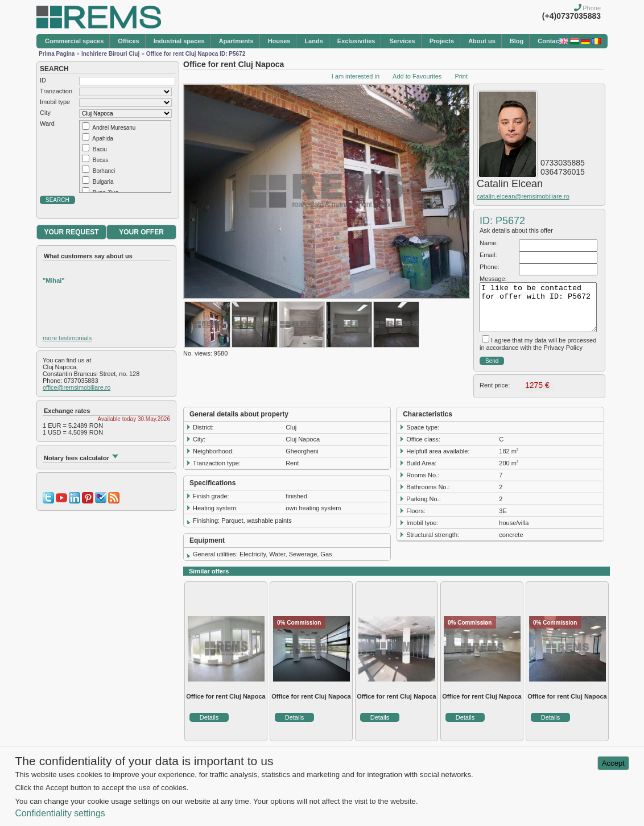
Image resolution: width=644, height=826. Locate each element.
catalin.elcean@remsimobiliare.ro (523, 196)
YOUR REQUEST (71, 232)
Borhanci (104, 171)
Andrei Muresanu (114, 128)
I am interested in (356, 76)
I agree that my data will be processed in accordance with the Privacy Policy (538, 344)
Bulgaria (103, 182)
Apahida (103, 139)
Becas (101, 160)
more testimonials (67, 338)
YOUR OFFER (141, 232)
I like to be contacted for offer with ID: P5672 (538, 307)
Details (209, 717)
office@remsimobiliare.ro (77, 387)
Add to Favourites (417, 76)
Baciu (100, 149)
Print (461, 76)
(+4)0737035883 (571, 16)
